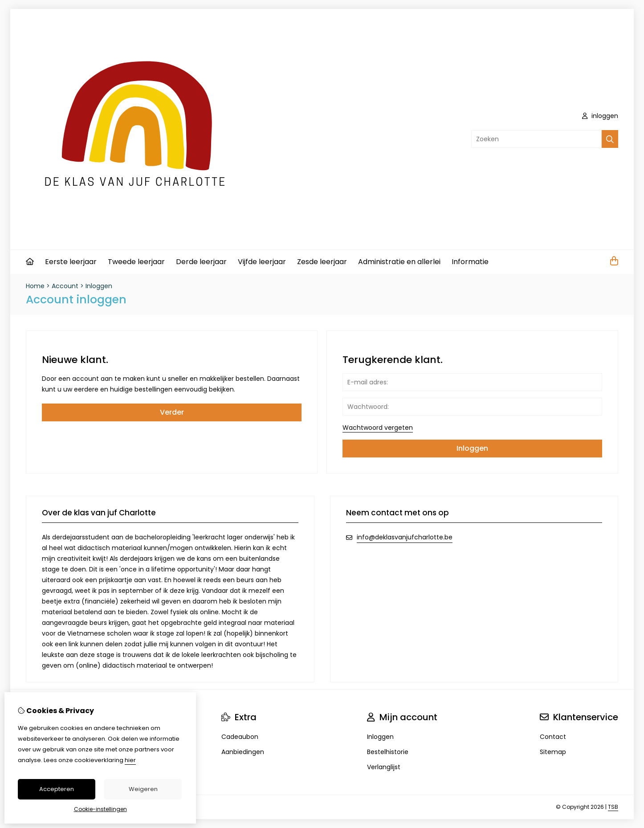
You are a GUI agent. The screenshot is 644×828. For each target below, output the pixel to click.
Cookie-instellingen (100, 809)
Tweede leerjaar (136, 262)
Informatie (470, 262)
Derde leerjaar (201, 262)
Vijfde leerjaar (262, 262)
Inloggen (99, 286)
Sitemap (553, 752)
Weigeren (143, 789)
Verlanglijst (384, 767)
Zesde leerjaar (322, 262)
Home (35, 286)
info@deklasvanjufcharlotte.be (405, 537)
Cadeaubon (240, 737)
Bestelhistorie (388, 752)
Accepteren (57, 789)
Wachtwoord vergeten (378, 428)
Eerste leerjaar (71, 262)
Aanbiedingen (243, 752)
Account (65, 286)
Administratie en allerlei (399, 262)
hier (130, 760)
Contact (553, 737)
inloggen (600, 116)
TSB (613, 807)
